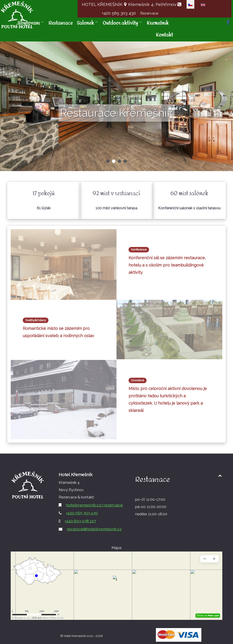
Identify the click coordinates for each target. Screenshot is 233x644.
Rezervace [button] (149, 13)
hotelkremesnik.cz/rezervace (94, 505)
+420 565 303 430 (119, 13)
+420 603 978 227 (80, 521)
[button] (108, 161)
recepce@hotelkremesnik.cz (94, 529)
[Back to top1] (220, 476)
